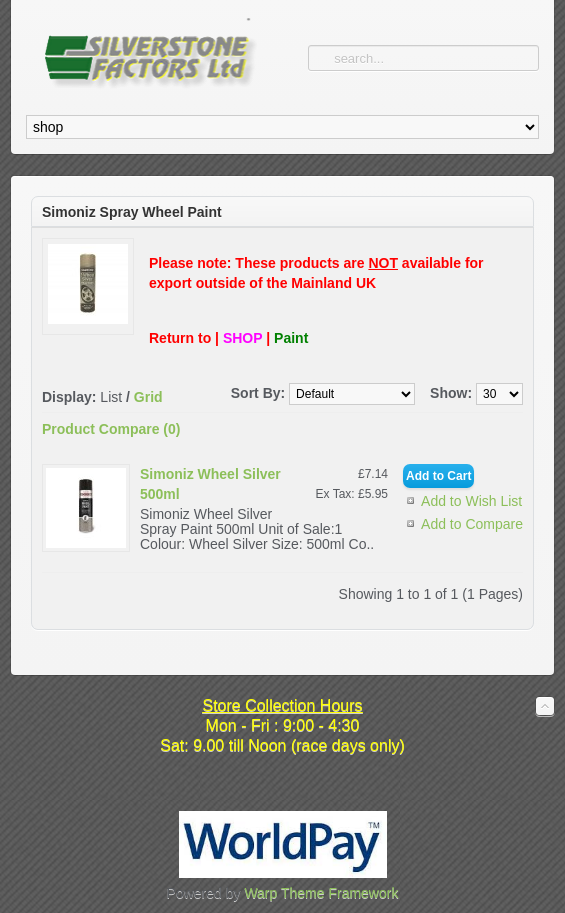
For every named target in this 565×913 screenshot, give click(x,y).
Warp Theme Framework (321, 893)
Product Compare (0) (111, 429)
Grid (148, 397)
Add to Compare (472, 524)
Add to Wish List (471, 501)
